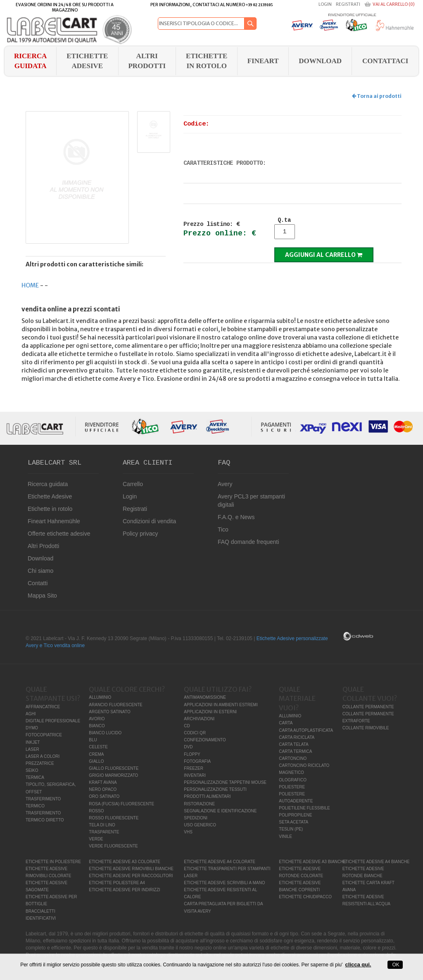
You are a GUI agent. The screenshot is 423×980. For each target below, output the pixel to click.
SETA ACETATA (293, 822)
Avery (225, 484)
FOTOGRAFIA (197, 761)
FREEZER (194, 768)
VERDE (96, 839)
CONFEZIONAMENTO (205, 740)
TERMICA (35, 777)
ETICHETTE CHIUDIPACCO (305, 897)
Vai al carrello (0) (394, 4)
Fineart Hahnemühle (54, 521)
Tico (223, 529)
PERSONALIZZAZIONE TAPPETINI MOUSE (225, 782)
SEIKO (32, 770)
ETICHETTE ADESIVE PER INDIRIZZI (124, 890)
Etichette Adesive (87, 61)
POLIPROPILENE (295, 815)
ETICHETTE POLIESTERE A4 (117, 883)
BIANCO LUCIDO (105, 733)
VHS (188, 832)
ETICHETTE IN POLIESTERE (53, 862)
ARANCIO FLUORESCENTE (115, 705)
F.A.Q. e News (236, 517)
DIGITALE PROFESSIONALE (53, 721)
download (320, 61)
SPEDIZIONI (196, 818)
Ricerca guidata (30, 61)
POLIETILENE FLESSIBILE (304, 808)
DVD (188, 747)
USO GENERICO (200, 825)
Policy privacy (140, 534)
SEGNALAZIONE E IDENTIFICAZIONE (220, 811)
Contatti (38, 583)
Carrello (133, 484)
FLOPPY (192, 754)
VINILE (285, 836)
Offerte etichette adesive (59, 534)
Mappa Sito (42, 596)
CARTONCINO (293, 758)
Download (40, 558)
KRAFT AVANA (103, 782)
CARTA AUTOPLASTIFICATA (306, 730)
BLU (93, 740)
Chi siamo (40, 571)
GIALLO (96, 761)
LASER (32, 749)
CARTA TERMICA (295, 751)
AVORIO (97, 719)
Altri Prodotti (147, 61)
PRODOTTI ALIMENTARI (207, 796)
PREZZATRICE (40, 763)
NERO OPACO (103, 789)
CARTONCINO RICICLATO (304, 765)
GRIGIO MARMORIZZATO (113, 775)
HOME (30, 285)
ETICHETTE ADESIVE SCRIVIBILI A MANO (224, 883)
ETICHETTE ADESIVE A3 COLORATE (125, 862)
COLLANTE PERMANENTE (368, 707)
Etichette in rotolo (207, 61)
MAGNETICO (291, 772)
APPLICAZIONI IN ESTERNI (210, 712)
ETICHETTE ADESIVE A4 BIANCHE (376, 862)
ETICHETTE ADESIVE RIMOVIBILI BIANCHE (131, 869)
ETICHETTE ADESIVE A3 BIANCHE (312, 862)
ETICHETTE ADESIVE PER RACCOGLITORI (131, 876)
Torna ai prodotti (377, 96)
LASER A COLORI (43, 756)
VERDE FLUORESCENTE (113, 846)
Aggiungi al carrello (324, 255)
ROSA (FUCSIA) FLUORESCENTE (121, 804)
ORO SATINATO (104, 796)
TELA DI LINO (102, 825)
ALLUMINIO (100, 697)
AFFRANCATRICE (43, 707)
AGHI (31, 714)
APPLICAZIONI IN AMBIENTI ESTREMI (221, 705)
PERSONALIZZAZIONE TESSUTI (215, 789)
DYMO (32, 728)
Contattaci (385, 61)
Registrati (348, 4)
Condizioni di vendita (149, 521)
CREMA (96, 754)
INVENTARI (195, 775)
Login (325, 4)
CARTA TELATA (293, 744)
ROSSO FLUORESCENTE (114, 818)
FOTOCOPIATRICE (44, 735)
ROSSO (96, 811)
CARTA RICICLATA (297, 737)
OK (395, 965)
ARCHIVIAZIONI (199, 719)
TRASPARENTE (104, 832)
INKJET (33, 742)
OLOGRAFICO (293, 780)
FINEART (263, 61)
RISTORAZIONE (199, 804)
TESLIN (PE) (291, 829)
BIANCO (97, 726)
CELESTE (98, 747)
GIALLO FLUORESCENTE (114, 768)
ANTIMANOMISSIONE (205, 697)
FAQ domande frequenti (248, 542)
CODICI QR (195, 733)
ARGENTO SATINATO (109, 712)
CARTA (286, 723)
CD (187, 726)
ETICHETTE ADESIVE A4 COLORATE (220, 862)
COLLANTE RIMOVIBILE (366, 728)
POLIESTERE (292, 787)
